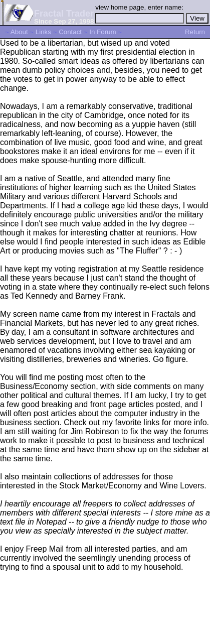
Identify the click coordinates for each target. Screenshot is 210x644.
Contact (70, 32)
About (19, 32)
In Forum (102, 32)
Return (195, 32)
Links (43, 32)
